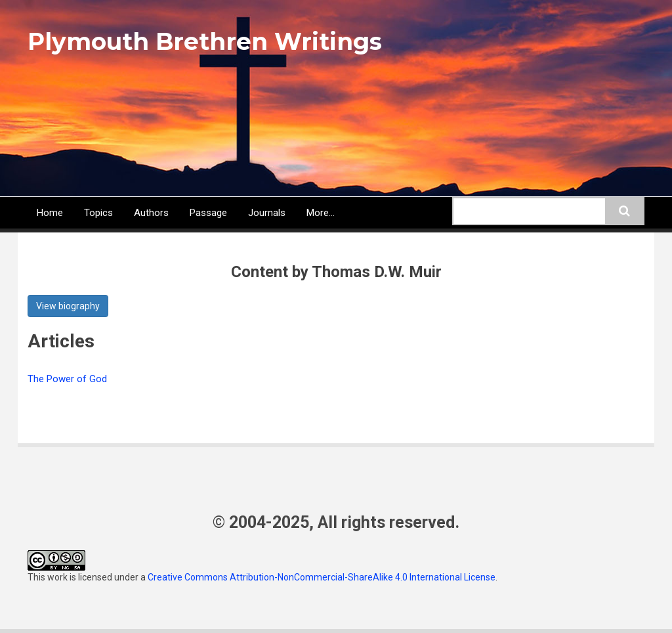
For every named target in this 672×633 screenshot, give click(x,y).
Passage (208, 213)
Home (50, 213)
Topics (98, 213)
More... (321, 213)
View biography (68, 306)
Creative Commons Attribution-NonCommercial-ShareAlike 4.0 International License (322, 577)
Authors (151, 213)
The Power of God (67, 379)
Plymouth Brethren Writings (205, 41)
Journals (267, 213)
